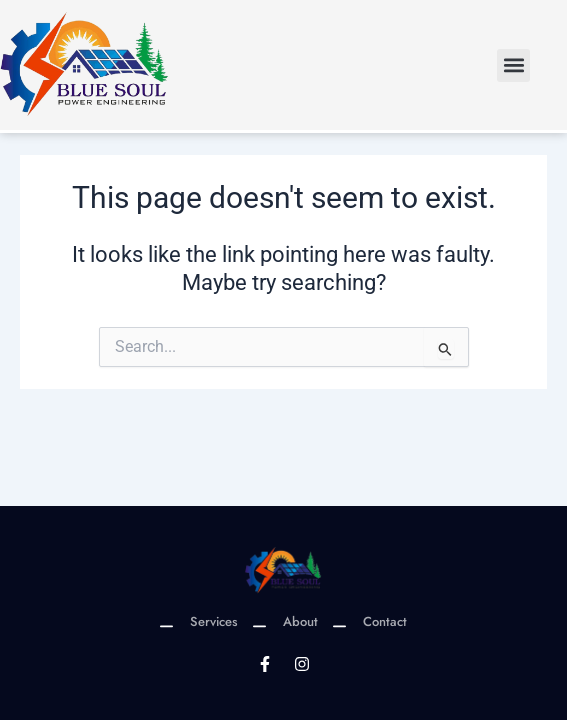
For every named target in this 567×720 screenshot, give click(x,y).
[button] (513, 65)
